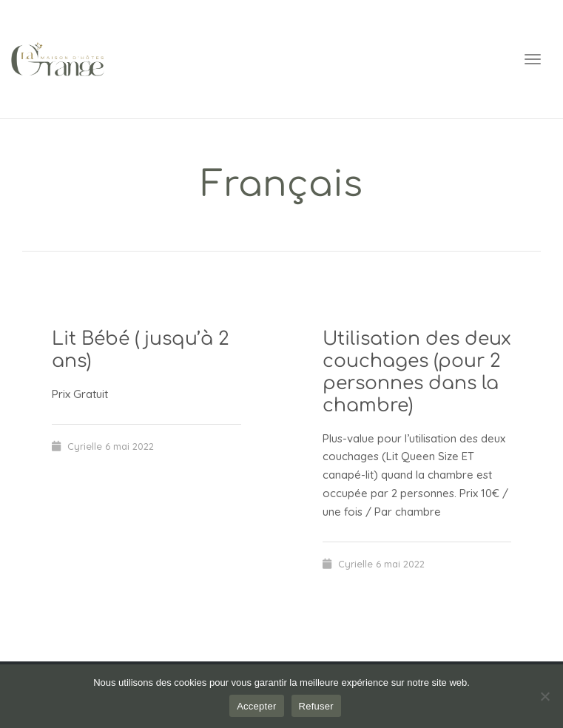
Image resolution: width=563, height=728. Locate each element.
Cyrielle (85, 446)
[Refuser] (545, 696)
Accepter (256, 706)
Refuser (316, 706)
